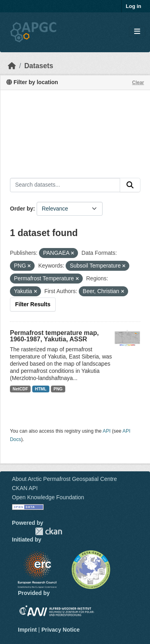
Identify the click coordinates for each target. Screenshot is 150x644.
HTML (41, 389)
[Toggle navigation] (137, 32)
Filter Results (33, 304)
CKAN (49, 531)
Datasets (39, 66)
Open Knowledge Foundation (48, 497)
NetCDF (20, 389)
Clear (138, 83)
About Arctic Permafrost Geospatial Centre (64, 479)
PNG (58, 389)
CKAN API (25, 488)
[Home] (12, 66)
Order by (21, 209)
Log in (133, 6)
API (107, 431)
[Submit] (130, 185)
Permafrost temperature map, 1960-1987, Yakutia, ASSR (54, 336)
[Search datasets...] (65, 185)
